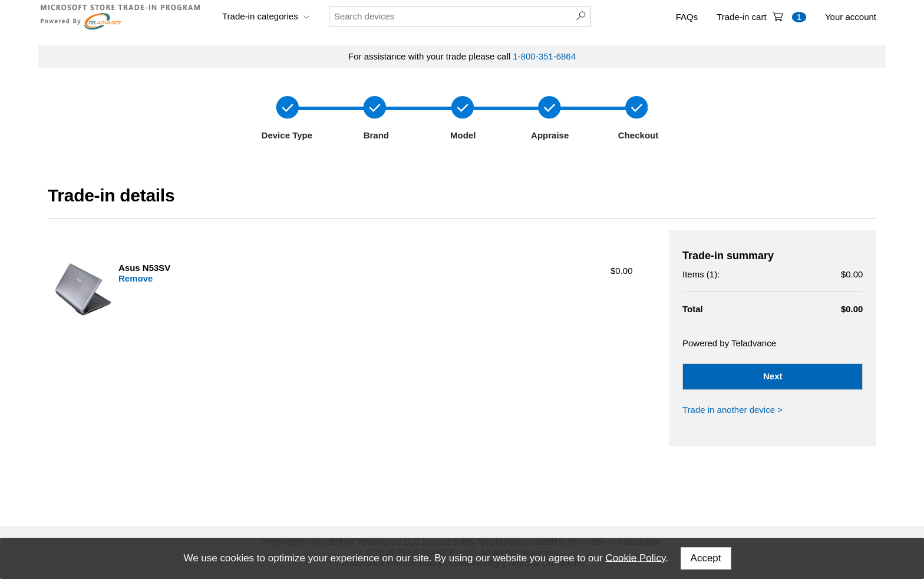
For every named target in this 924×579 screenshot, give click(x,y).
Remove (136, 278)
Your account (851, 17)
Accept (706, 558)
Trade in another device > (732, 410)
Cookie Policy (635, 558)
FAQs (687, 17)
